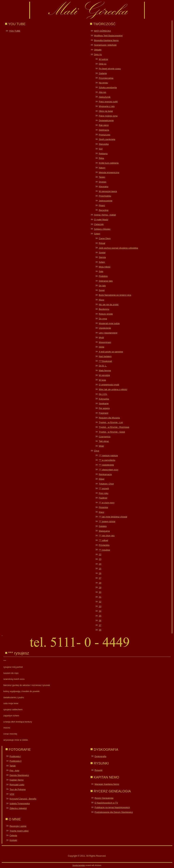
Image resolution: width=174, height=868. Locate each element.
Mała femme (105, 371)
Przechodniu (105, 196)
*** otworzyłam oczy (108, 470)
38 (100, 630)
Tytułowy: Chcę (106, 484)
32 (100, 602)
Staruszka (104, 144)
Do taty (102, 286)
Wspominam (105, 342)
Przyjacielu (104, 545)
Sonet (102, 290)
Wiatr (101, 446)
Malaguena (104, 531)
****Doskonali (105, 361)
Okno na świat (106, 111)
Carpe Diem (105, 238)
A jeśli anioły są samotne (111, 352)
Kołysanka (104, 399)
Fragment (103, 413)
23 (100, 559)
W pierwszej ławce (108, 191)
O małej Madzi (101, 220)
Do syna (103, 319)
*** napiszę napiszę (108, 456)
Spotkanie (104, 403)
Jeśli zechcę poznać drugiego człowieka (118, 248)
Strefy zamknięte (107, 139)
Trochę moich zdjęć (19, 831)
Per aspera (104, 408)
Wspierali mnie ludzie (109, 323)
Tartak (12, 766)
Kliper (102, 479)
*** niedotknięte (106, 465)
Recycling (103, 210)
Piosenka (103, 507)
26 (100, 573)
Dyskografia (100, 756)
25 (100, 569)
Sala (101, 271)
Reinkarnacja (105, 474)
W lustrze (103, 59)
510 (101, 149)
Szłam (97, 234)
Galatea (103, 526)
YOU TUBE (15, 31)
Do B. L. (103, 366)
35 (100, 616)
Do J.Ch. (103, 394)
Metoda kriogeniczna (109, 172)
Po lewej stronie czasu (110, 69)
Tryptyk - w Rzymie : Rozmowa (114, 427)
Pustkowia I (15, 756)
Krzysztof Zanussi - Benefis (23, 799)
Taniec (102, 177)
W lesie (102, 380)
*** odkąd (103, 540)
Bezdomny (104, 309)
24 (100, 564)
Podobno (103, 276)
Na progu (103, 83)
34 (100, 611)
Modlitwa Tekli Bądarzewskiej (108, 36)
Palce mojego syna (108, 116)
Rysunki (98, 770)
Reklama (103, 154)
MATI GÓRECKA (102, 31)
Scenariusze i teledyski (105, 45)
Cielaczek (99, 224)
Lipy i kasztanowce (108, 333)
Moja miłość (105, 267)
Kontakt (13, 840)
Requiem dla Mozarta (109, 418)
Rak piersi (104, 125)
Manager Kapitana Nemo (107, 784)
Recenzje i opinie (18, 826)
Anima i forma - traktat (105, 215)
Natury (102, 168)
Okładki (98, 50)
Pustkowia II (15, 761)
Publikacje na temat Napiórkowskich (112, 807)
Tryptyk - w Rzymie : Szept (112, 432)
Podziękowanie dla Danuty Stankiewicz (114, 812)
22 (100, 554)
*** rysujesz (104, 550)
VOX (12, 794)
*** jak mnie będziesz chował (113, 517)
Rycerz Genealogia (104, 798)
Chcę (97, 451)
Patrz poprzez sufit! (108, 102)
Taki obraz (104, 441)
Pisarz (102, 205)
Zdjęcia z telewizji (18, 808)
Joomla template (79, 865)
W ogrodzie (104, 375)
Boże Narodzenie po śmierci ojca (115, 295)
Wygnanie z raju (107, 106)
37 (100, 625)
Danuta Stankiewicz (19, 775)
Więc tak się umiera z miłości (113, 389)
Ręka (101, 158)
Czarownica (105, 437)
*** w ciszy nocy (107, 503)
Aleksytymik (105, 97)
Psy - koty (14, 771)
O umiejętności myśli (109, 385)
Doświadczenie (106, 120)
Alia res (102, 92)
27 (100, 578)
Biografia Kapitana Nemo (106, 40)
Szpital (102, 253)
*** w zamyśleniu (107, 460)
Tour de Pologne (18, 789)
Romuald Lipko (17, 785)
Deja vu (102, 64)
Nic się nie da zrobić (109, 305)
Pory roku (103, 493)
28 (100, 583)
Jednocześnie (106, 201)
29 (100, 588)
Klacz (101, 512)
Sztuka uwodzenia (108, 87)
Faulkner (103, 498)
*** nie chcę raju (107, 536)
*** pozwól (104, 488)
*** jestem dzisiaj (107, 521)
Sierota (102, 257)
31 (100, 597)
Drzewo (102, 182)
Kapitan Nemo (16, 780)
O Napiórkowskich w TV (106, 803)
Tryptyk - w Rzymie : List (111, 422)
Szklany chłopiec (102, 229)
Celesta (13, 835)
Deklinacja (104, 130)
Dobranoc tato (106, 281)
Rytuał (102, 243)
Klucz (101, 300)
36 (100, 621)
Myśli (101, 338)
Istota (101, 347)
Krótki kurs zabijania (109, 163)
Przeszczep (104, 135)
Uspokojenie (105, 328)
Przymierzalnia (106, 78)
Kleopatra (103, 187)
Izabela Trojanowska (20, 803)
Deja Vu (98, 54)
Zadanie (103, 73)
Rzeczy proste (106, 314)
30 (100, 592)
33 (100, 606)
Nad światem (105, 356)
